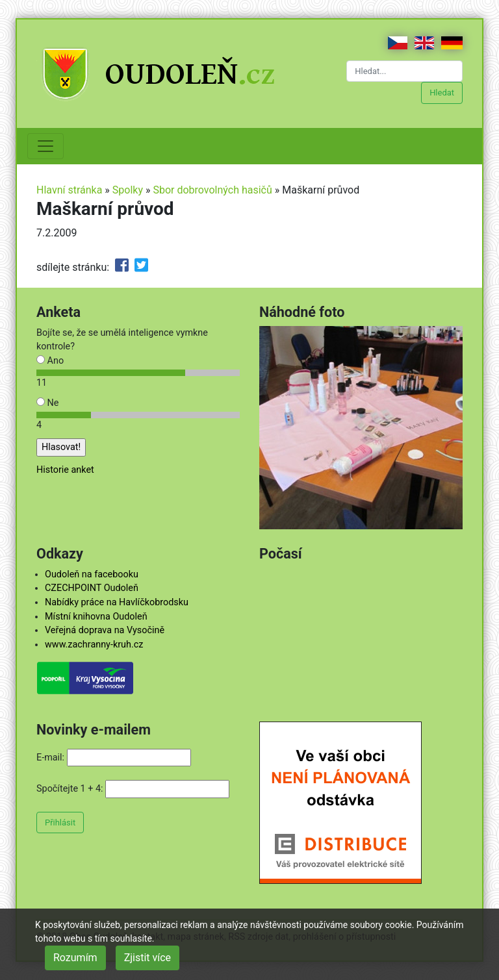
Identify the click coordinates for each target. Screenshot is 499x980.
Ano (50, 361)
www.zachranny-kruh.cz (94, 645)
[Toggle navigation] (45, 146)
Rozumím (75, 958)
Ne (47, 403)
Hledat (442, 93)
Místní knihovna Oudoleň (96, 617)
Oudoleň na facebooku (92, 574)
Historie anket (65, 470)
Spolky (128, 190)
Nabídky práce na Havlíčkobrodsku (117, 602)
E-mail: (50, 758)
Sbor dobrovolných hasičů (212, 190)
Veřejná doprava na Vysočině (105, 630)
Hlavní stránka (69, 190)
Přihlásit (60, 823)
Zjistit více (147, 958)
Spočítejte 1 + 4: (70, 789)
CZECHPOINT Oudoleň (92, 588)
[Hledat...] (404, 71)
